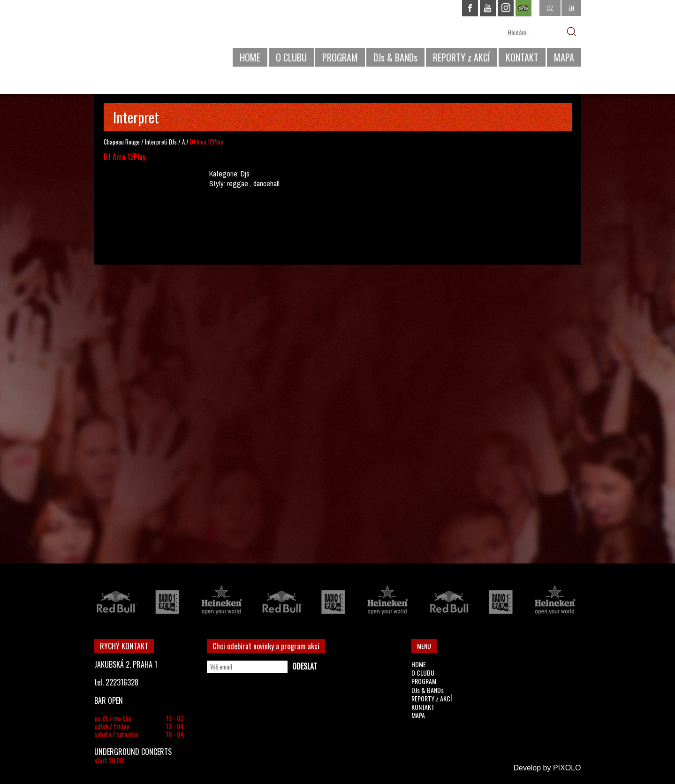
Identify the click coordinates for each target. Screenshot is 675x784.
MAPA (564, 57)
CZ (550, 8)
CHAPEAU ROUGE (145, 37)
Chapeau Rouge (122, 142)
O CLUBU (291, 57)
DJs (173, 142)
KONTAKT (522, 57)
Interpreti (156, 142)
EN (571, 8)
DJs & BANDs (395, 57)
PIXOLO (567, 768)
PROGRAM (340, 57)
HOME (250, 57)
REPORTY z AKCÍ (462, 57)
